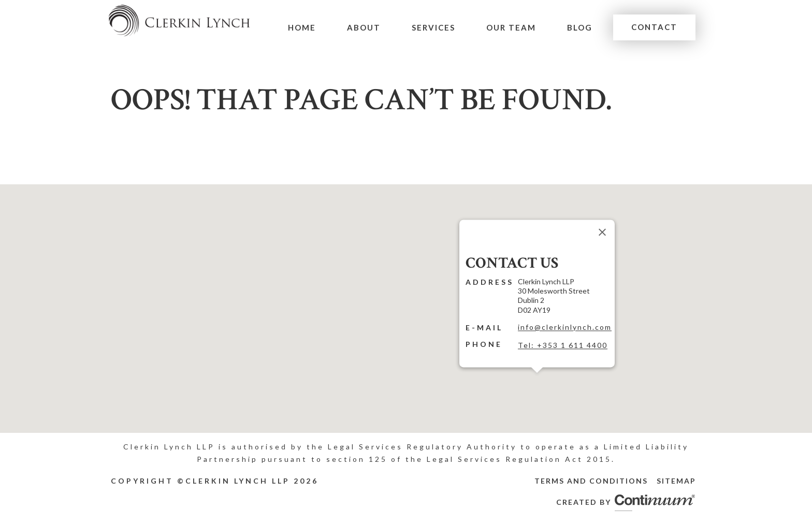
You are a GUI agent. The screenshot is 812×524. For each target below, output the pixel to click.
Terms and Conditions (591, 481)
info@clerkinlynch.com (565, 327)
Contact (655, 27)
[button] (537, 379)
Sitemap (676, 481)
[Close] (602, 232)
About (369, 27)
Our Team (513, 27)
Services (437, 27)
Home (308, 27)
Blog (581, 27)
